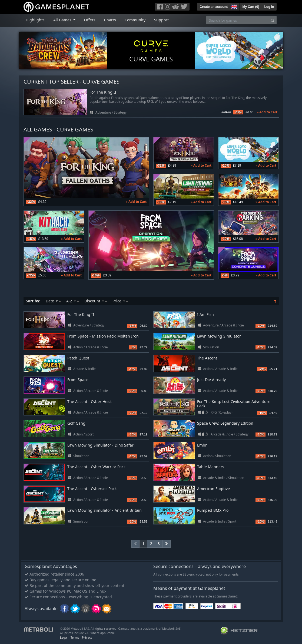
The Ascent (207, 358)
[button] (234, 6)
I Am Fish (205, 314)
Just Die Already (211, 380)
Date (53, 301)
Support (161, 20)
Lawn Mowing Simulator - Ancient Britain (104, 510)
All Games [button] (63, 20)
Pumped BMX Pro (213, 510)
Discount (96, 301)
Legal (64, 637)
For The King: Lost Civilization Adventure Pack (234, 404)
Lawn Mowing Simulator (219, 336)
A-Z (73, 301)
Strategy (120, 112)
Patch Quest (78, 358)
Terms (75, 637)
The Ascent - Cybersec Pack (92, 489)
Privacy (87, 637)
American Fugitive (213, 489)
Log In (269, 7)
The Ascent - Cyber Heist (89, 402)
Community (135, 20)
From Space (78, 380)
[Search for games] (237, 20)
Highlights (35, 20)
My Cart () (251, 7)
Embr (202, 445)
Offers (90, 20)
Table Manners (211, 467)
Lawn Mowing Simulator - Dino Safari (101, 445)
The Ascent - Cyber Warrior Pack (96, 467)
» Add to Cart (267, 112)
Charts (110, 20)
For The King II (103, 92)
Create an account (214, 7)
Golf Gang (76, 423)
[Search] (272, 20)
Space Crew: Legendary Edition (225, 423)
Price (120, 301)
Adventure (103, 112)
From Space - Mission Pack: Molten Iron (103, 336)
